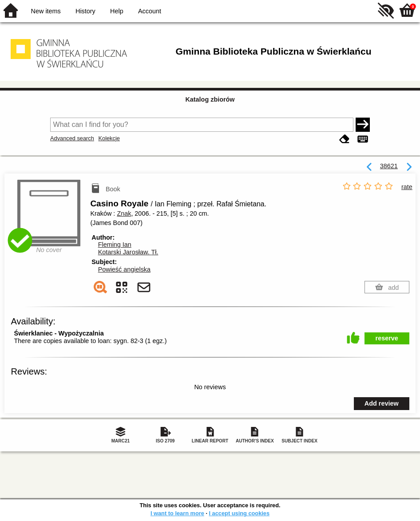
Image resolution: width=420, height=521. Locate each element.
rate (407, 187)
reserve (387, 338)
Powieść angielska (124, 269)
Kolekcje (109, 138)
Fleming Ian (115, 245)
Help (117, 11)
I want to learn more (177, 513)
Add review (382, 403)
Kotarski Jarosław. (128, 252)
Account (150, 11)
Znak (124, 213)
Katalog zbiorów (210, 99)
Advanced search (72, 138)
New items (46, 11)
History (85, 11)
